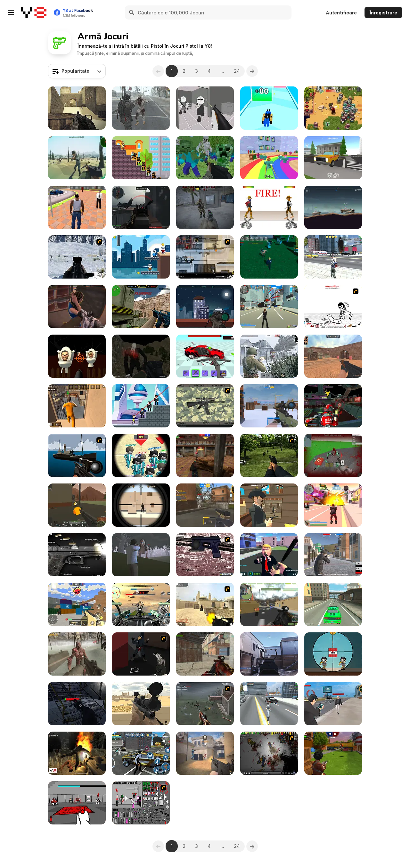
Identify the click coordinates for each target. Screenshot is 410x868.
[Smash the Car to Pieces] (205, 356)
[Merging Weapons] (269, 108)
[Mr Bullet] (141, 158)
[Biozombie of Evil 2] (141, 108)
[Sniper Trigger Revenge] (141, 257)
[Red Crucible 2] (141, 207)
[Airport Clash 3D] (333, 753)
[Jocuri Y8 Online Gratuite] (34, 12)
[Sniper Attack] (141, 704)
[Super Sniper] (333, 654)
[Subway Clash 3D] (205, 455)
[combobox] (77, 71)
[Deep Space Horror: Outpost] (77, 704)
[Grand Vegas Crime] (77, 207)
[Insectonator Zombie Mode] (269, 753)
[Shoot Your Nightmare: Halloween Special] (141, 356)
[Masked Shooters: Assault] (205, 654)
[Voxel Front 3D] (77, 158)
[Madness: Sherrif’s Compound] (205, 108)
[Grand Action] (333, 257)
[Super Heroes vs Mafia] (141, 406)
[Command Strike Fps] (77, 108)
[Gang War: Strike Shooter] (333, 158)
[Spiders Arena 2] (333, 455)
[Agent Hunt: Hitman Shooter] (141, 753)
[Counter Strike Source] (205, 604)
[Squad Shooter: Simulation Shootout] (77, 604)
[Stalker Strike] (205, 207)
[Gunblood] (269, 207)
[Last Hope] (77, 654)
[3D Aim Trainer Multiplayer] (269, 654)
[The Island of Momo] (141, 555)
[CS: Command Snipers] (269, 406)
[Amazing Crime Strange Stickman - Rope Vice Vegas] (269, 704)
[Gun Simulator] (77, 555)
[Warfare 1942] (269, 356)
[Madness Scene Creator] (141, 803)
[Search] (132, 12)
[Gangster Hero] (333, 704)
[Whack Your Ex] (333, 307)
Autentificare (341, 13)
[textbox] (77, 71)
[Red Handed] (77, 803)
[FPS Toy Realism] (205, 505)
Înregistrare (383, 13)
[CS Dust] (333, 356)
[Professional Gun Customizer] (205, 406)
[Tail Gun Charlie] (141, 604)
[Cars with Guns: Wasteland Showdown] (333, 207)
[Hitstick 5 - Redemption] (141, 654)
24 (237, 71)
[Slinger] (269, 505)
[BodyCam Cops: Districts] (77, 307)
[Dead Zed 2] (269, 455)
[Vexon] (205, 753)
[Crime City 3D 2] (333, 505)
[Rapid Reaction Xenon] (205, 555)
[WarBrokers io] (77, 505)
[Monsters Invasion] (77, 753)
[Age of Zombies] (333, 108)
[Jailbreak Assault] (77, 406)
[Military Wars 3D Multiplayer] (269, 604)
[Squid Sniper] (141, 455)
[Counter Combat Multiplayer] (141, 307)
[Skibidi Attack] (77, 356)
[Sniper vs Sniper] (141, 505)
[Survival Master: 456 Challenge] (269, 158)
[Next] (252, 71)
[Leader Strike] (269, 555)
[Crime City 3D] (269, 307)
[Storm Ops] (77, 257)
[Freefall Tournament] (333, 406)
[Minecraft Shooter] (205, 158)
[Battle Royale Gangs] (333, 555)
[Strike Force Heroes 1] (205, 257)
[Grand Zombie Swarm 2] (333, 604)
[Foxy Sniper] (77, 455)
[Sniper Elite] (205, 307)
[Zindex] (269, 257)
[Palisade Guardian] (205, 704)
